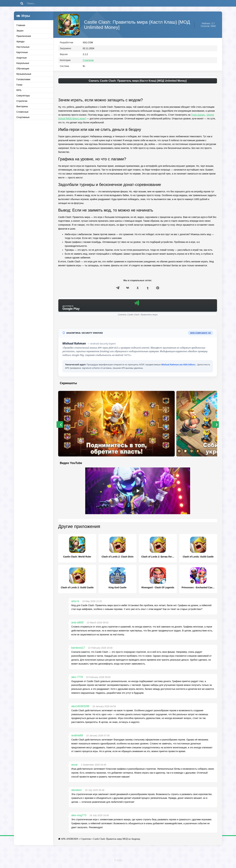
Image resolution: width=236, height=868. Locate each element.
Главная (21, 25)
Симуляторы (23, 96)
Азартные (22, 58)
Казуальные (23, 63)
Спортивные (23, 117)
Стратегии (22, 101)
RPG (19, 90)
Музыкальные (24, 74)
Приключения (24, 36)
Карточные (22, 52)
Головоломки (23, 79)
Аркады (20, 41)
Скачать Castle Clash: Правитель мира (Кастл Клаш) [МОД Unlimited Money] (138, 82)
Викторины (22, 106)
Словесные (22, 112)
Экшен (20, 31)
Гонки (19, 85)
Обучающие (23, 69)
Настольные (23, 47)
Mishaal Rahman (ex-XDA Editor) (179, 366)
